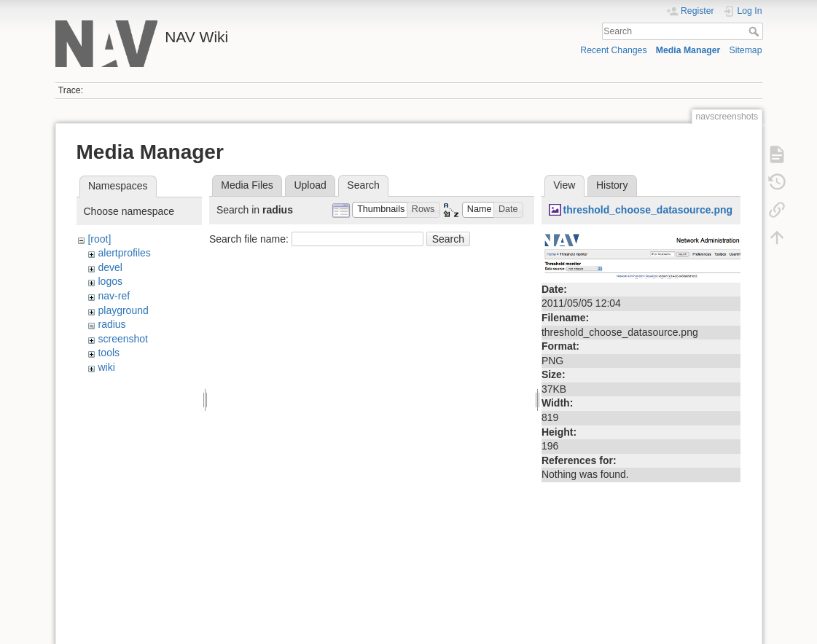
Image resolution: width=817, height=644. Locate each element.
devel (110, 267)
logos (110, 281)
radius (112, 324)
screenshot (122, 339)
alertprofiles (124, 253)
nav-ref (114, 296)
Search (755, 31)
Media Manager (688, 50)
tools (109, 353)
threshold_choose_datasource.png (648, 210)
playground (123, 310)
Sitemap (746, 50)
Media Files (247, 185)
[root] (99, 239)
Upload (310, 185)
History (612, 185)
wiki (106, 367)
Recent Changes (613, 50)
